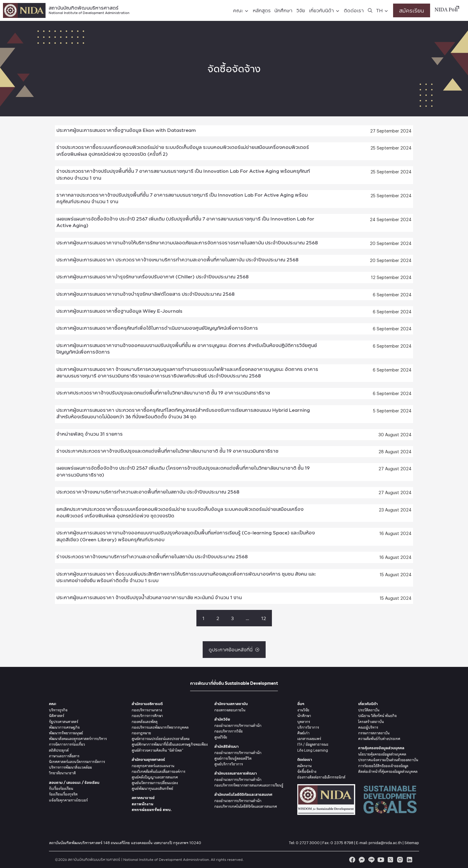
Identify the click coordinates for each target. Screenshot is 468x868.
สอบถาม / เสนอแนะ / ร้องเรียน (74, 783)
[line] (371, 860)
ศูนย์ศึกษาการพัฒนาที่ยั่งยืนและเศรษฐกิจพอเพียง (170, 744)
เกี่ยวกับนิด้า (321, 10)
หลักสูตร (262, 10)
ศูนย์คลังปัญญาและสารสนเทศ (155, 776)
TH (379, 10)
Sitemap (412, 842)
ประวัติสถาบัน (369, 709)
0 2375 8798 (342, 842)
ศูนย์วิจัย (221, 736)
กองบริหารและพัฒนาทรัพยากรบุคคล (160, 727)
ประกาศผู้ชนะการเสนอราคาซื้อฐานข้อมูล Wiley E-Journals (119, 311)
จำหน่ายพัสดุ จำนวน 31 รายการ (90, 434)
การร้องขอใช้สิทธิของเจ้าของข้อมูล (383, 765)
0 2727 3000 (308, 842)
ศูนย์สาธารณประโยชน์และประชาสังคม (161, 738)
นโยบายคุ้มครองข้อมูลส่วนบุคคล (382, 753)
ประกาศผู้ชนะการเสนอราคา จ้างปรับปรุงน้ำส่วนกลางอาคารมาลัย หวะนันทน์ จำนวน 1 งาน (149, 597)
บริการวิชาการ (308, 727)
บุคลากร (304, 721)
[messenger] (362, 860)
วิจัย (301, 10)
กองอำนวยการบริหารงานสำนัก (238, 725)
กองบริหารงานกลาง (147, 709)
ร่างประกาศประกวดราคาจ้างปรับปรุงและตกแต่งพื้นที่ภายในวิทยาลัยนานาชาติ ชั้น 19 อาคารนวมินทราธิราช (167, 451)
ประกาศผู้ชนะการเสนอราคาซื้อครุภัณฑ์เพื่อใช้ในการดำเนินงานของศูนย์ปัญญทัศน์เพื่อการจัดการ (157, 328)
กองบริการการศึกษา (147, 715)
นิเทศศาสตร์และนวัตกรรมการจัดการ (77, 761)
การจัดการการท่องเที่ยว (67, 744)
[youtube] (381, 860)
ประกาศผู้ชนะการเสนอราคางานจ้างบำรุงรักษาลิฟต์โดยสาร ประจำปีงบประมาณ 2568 (146, 294)
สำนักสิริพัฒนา (226, 746)
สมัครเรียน (412, 10)
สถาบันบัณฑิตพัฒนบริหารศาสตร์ (89, 9)
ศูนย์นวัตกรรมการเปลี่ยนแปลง (155, 782)
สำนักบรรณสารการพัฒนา (235, 773)
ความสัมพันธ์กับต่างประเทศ (379, 738)
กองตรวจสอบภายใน (230, 709)
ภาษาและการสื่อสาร (64, 755)
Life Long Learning (313, 750)
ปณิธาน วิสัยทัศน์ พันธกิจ (377, 715)
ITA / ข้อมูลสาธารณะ (313, 744)
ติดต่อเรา (354, 10)
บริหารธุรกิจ (58, 709)
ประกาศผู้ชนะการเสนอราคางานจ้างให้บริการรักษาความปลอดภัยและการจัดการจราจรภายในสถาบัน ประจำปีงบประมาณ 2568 (187, 242)
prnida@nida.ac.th (385, 842)
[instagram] (400, 860)
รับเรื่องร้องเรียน (61, 788)
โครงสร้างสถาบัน (371, 721)
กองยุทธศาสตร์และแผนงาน (153, 765)
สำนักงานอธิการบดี (147, 704)
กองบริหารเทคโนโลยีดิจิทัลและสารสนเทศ (246, 806)
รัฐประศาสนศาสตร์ (64, 721)
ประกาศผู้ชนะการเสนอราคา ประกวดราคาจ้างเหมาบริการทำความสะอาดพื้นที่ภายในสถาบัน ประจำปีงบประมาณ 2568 (177, 259)
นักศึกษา (283, 10)
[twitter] (390, 860)
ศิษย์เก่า (303, 732)
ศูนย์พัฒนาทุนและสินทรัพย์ (152, 788)
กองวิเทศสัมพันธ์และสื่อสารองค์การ (158, 771)
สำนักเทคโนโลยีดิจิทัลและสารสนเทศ (243, 794)
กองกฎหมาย (141, 732)
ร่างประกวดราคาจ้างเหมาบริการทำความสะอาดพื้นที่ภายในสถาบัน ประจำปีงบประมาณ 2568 (152, 556)
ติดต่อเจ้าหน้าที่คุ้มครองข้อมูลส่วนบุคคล (388, 771)
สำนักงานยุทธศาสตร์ (148, 760)
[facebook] (352, 860)
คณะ (238, 10)
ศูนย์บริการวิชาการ (229, 763)
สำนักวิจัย (222, 719)
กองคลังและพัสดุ (145, 721)
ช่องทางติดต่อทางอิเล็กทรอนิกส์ (321, 776)
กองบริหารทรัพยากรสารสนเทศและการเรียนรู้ (249, 784)
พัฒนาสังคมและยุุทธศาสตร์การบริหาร (78, 738)
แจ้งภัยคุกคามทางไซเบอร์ (68, 799)
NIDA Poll (446, 10)
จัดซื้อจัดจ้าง (307, 771)
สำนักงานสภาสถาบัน (231, 704)
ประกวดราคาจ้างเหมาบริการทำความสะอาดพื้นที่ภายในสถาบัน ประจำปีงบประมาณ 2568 (148, 492)
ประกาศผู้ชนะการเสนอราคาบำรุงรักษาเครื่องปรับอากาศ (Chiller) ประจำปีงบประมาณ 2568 (153, 276)
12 (264, 618)
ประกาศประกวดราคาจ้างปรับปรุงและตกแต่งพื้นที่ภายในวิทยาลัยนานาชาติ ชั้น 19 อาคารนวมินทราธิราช (163, 393)
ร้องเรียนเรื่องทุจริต (63, 793)
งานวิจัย (303, 709)
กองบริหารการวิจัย (228, 730)
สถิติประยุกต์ (59, 750)
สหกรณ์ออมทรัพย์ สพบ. (152, 809)
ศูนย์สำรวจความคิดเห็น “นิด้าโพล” (157, 750)
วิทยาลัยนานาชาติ (62, 772)
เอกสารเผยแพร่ (309, 738)
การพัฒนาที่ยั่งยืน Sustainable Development (234, 683)
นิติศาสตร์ (57, 715)
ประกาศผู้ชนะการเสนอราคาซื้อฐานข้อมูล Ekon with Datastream (126, 130)
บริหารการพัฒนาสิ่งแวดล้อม (70, 767)
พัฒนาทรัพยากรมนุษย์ (66, 732)
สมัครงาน (304, 765)
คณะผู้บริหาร (368, 727)
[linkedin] (410, 860)
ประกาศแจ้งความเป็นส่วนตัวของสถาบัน (388, 759)
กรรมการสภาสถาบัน (374, 732)
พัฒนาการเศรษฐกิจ (64, 727)
